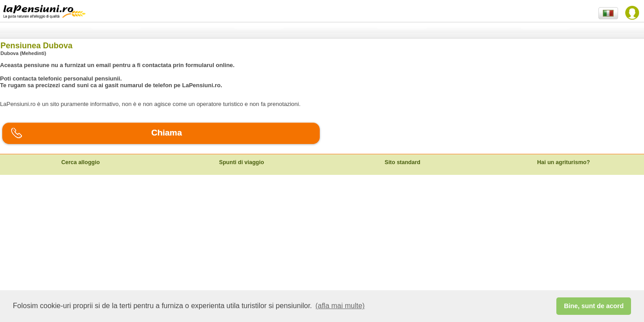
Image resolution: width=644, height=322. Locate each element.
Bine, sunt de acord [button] (594, 306)
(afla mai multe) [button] (340, 306)
